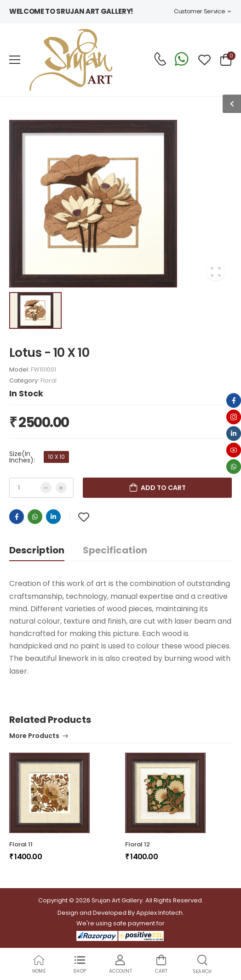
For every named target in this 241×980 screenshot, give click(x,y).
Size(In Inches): (22, 457)
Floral (49, 380)
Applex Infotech (159, 913)
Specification (115, 550)
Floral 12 (138, 844)
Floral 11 (21, 844)
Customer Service (199, 11)
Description (37, 550)
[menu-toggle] (15, 60)
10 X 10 (56, 457)
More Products (34, 736)
